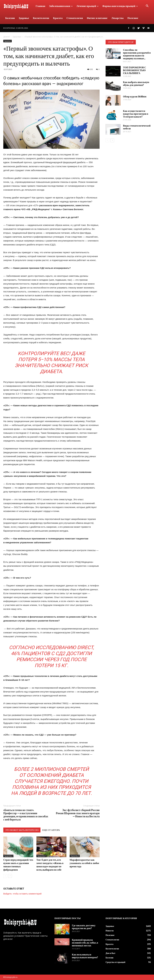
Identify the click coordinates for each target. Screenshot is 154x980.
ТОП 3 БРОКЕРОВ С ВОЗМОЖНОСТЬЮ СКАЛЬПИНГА (135, 70)
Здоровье (24, 18)
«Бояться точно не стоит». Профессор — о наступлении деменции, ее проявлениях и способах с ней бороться (26, 815)
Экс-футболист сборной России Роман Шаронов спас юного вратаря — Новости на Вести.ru (78, 813)
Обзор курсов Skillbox (135, 96)
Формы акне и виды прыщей (120, 6)
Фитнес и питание (97, 18)
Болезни (10, 18)
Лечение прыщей (87, 6)
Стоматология (75, 18)
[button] (147, 6)
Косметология (41, 18)
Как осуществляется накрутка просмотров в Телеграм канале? (136, 114)
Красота (58, 18)
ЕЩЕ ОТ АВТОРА (51, 830)
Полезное (133, 18)
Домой (6, 37)
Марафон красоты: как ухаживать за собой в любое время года (84, 863)
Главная (40, 6)
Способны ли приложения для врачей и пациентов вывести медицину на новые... (137, 54)
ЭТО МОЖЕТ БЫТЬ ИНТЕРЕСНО (22, 830)
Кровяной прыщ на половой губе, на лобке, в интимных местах (85, 943)
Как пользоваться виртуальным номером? (85, 956)
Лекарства (117, 18)
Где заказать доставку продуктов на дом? (84, 927)
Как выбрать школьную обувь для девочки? (136, 83)
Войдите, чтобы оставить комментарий (22, 894)
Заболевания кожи (61, 6)
